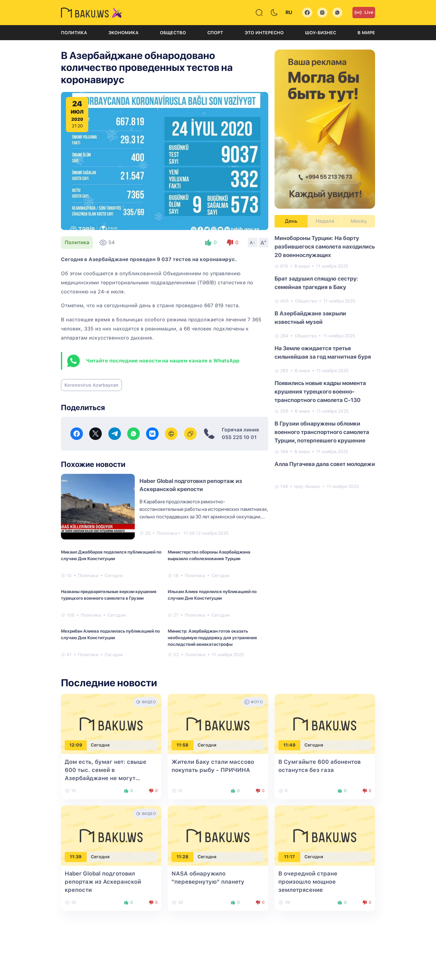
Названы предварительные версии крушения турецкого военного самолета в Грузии (109, 595)
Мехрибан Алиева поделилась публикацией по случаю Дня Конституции (110, 634)
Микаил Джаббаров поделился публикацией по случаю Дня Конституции (111, 555)
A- (253, 243)
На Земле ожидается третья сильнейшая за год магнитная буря (323, 352)
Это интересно (264, 33)
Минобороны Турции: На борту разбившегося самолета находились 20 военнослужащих (325, 246)
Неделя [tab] (325, 221)
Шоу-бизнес (321, 33)
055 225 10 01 (239, 437)
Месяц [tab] (359, 221)
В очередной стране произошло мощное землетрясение (308, 882)
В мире (366, 33)
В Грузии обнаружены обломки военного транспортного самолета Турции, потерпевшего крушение (322, 432)
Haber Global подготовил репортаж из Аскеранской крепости (103, 882)
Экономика (123, 33)
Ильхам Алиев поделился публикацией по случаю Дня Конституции (212, 595)
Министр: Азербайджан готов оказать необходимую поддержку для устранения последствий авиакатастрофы (212, 638)
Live (364, 13)
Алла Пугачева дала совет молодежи (325, 464)
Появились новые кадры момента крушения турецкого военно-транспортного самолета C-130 (320, 391)
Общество (173, 33)
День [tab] (291, 221)
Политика (74, 33)
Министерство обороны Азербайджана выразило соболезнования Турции (209, 555)
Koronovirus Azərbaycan (91, 385)
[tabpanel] (325, 362)
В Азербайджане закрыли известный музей (310, 318)
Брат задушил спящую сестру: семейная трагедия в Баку (316, 283)
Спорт (215, 33)
